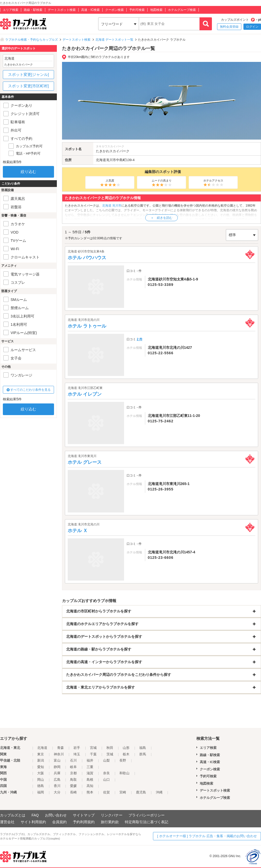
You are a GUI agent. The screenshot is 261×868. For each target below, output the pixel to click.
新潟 (41, 760)
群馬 (143, 754)
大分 (57, 792)
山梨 (106, 760)
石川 (73, 760)
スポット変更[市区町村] (28, 86)
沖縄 (159, 792)
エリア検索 (11, 10)
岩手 (77, 748)
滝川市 (111, 160)
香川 (57, 786)
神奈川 (59, 754)
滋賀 (90, 773)
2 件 (140, 339)
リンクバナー (112, 815)
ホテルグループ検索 (182, 10)
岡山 (41, 780)
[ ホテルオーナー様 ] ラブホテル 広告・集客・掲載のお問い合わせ (207, 836)
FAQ (35, 815)
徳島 (41, 786)
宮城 (93, 748)
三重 (90, 767)
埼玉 (77, 754)
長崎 (73, 792)
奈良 (106, 773)
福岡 (41, 792)
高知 (90, 786)
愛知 (41, 767)
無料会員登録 (229, 27)
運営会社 (7, 822)
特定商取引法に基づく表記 (147, 822)
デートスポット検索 (62, 10)
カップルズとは (13, 815)
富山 (57, 760)
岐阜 (73, 767)
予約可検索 (137, 10)
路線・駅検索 (33, 10)
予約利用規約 (84, 822)
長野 (123, 760)
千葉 (93, 754)
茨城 (110, 754)
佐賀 (106, 792)
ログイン (252, 27)
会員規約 (59, 822)
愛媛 (73, 786)
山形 (126, 748)
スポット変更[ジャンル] (28, 74)
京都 (73, 773)
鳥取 (73, 780)
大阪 (41, 773)
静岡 (57, 767)
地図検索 (156, 10)
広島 (57, 780)
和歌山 (124, 773)
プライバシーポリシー (147, 815)
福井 (90, 760)
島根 (90, 780)
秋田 (110, 748)
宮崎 (123, 792)
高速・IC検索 (90, 10)
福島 (143, 748)
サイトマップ (84, 815)
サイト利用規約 (33, 822)
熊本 (90, 792)
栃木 (126, 754)
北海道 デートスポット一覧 (114, 40)
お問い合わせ (56, 815)
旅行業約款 (110, 822)
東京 (41, 754)
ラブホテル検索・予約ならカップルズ (32, 40)
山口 (106, 780)
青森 (60, 748)
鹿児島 (141, 792)
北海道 (101, 160)
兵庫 (57, 773)
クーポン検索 (114, 10)
